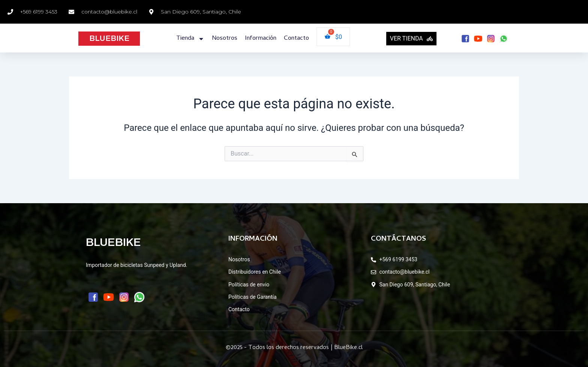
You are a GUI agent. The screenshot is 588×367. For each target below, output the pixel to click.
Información (261, 39)
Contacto (296, 39)
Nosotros (225, 39)
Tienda (190, 39)
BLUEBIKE (109, 38)
